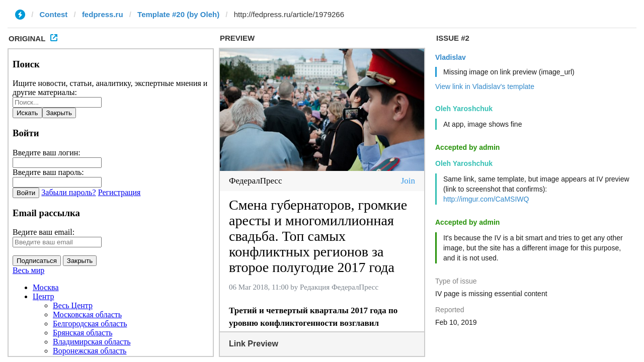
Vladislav (451, 57)
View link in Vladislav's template (485, 86)
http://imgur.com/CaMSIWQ (486, 199)
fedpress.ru (103, 14)
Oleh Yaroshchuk (464, 109)
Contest (54, 14)
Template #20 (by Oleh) (178, 14)
